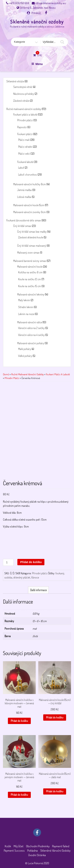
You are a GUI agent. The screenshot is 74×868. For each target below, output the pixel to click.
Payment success (14, 851)
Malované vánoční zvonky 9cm (30, 212)
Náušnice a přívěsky (24, 94)
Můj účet (19, 846)
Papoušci (22, 127)
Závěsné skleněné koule (31, 237)
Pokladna (32, 851)
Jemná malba (24, 190)
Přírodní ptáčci (25, 120)
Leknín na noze (26, 314)
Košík (8, 846)
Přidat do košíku (31, 562)
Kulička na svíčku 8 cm (30, 272)
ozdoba (8, 577)
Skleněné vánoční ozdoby (37, 22)
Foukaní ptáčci (25, 134)
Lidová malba (24, 197)
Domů (6, 374)
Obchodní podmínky (38, 846)
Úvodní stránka (37, 855)
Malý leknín (24, 300)
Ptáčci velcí (24, 154)
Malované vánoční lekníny (31, 294)
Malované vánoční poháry (31, 343)
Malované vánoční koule (30, 267)
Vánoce (35, 577)
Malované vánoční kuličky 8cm (30, 184)
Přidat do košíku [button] (19, 721)
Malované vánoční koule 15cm (29, 205)
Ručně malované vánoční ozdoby (24, 109)
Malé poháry (25, 349)
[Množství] (8, 562)
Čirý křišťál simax (22, 226)
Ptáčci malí (24, 140)
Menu (37, 64)
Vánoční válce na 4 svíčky (31, 335)
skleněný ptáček (22, 577)
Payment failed (61, 846)
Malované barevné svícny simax (30, 261)
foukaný (60, 573)
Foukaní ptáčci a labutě (25, 114)
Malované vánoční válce (30, 322)
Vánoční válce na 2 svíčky (31, 328)
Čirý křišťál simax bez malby (32, 232)
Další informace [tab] (38, 590)
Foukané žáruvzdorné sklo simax (24, 220)
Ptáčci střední (25, 147)
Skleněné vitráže (15, 81)
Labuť (21, 168)
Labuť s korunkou (28, 174)
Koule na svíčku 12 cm (30, 279)
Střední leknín (26, 307)
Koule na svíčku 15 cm (30, 286)
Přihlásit (36, 13)
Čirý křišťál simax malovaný (32, 246)
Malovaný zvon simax (28, 253)
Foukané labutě (25, 162)
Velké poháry (25, 356)
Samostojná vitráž (23, 87)
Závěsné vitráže (21, 101)
